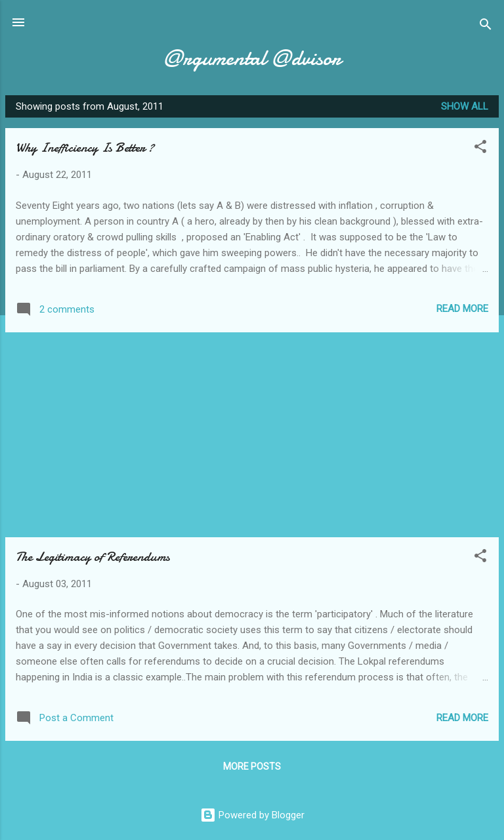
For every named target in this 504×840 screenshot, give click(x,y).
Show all (465, 106)
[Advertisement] (252, 435)
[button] (480, 149)
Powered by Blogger (252, 815)
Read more (462, 309)
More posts (252, 766)
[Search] (486, 27)
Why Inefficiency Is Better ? (85, 147)
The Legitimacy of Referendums (93, 557)
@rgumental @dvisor (252, 58)
